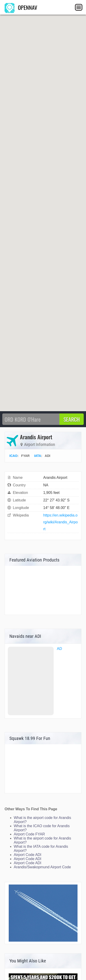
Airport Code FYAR (29, 834)
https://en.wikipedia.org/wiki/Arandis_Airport (61, 522)
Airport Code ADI (28, 855)
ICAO (13, 456)
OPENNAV (21, 7)
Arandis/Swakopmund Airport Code (42, 867)
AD (59, 649)
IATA (38, 456)
